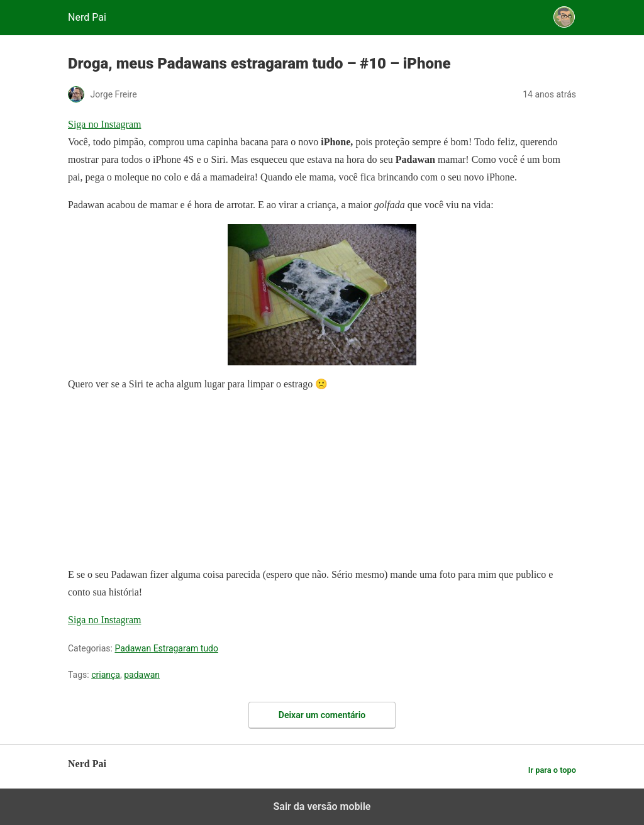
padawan (142, 675)
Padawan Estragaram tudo (166, 648)
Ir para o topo (552, 770)
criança (106, 675)
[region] (162, 482)
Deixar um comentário (322, 715)
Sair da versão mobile (322, 806)
